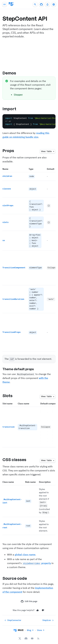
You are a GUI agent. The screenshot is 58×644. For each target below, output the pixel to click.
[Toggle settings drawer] (54, 4)
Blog (30, 628)
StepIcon (48, 618)
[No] (43, 608)
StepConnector (13, 618)
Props (11, 151)
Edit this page (29, 599)
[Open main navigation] (4, 4)
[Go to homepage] (11, 4)
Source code (17, 576)
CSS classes (17, 458)
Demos (12, 73)
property (37, 561)
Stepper (18, 95)
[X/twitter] (20, 637)
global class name (25, 553)
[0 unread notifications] (47, 4)
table (48, 152)
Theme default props (21, 368)
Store (41, 628)
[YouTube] (32, 637)
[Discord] (26, 637)
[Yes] (38, 608)
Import (12, 109)
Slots (10, 394)
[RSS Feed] (38, 637)
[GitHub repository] (41, 4)
